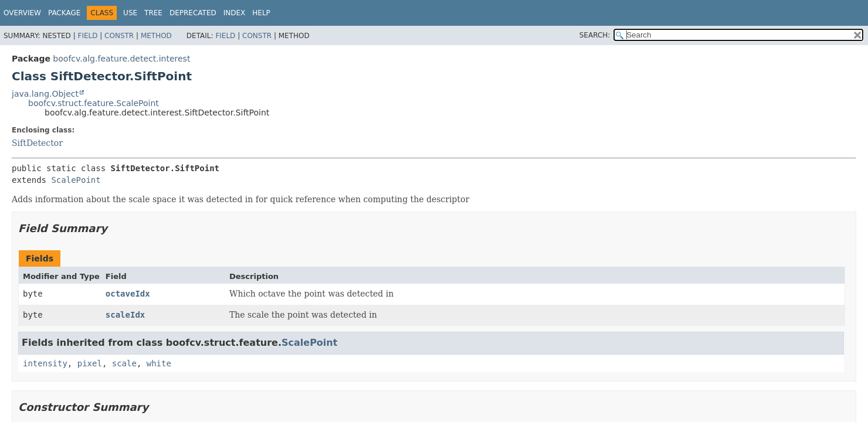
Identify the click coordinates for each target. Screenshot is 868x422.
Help (261, 13)
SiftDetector (37, 143)
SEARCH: (595, 35)
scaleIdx (125, 315)
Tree (153, 13)
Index (235, 13)
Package (64, 13)
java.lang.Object (45, 94)
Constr (119, 36)
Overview (22, 13)
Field (87, 36)
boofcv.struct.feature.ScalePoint (94, 103)
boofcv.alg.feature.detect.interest (121, 59)
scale (124, 363)
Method (156, 36)
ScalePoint (76, 180)
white (159, 363)
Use (130, 13)
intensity (45, 363)
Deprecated (193, 13)
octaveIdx (128, 294)
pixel (90, 363)
